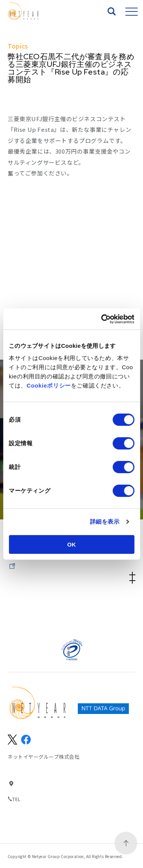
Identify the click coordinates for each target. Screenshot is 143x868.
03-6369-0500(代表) (46, 799)
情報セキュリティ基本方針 (39, 610)
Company (71, 576)
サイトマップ (39, 600)
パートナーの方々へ (40, 620)
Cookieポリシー (49, 385)
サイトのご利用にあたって (104, 600)
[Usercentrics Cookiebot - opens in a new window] (102, 319)
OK (71, 544)
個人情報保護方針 (103, 610)
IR (71, 562)
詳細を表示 (105, 522)
